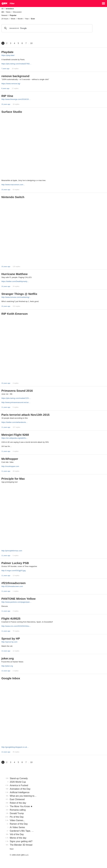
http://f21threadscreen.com (12, 586)
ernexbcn (10, 9)
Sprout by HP (11, 639)
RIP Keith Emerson (15, 314)
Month (20, 19)
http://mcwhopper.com (10, 466)
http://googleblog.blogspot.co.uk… (15, 747)
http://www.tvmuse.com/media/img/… (16, 297)
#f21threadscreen (14, 583)
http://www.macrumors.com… (13, 185)
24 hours (5, 19)
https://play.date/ (8, 55)
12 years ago (6, 651)
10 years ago (6, 104)
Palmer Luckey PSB (15, 563)
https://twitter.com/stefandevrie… (15, 422)
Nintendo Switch (13, 197)
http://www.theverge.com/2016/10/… (16, 99)
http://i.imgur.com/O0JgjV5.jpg (13, 571)
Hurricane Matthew (14, 274)
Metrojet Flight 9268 (15, 435)
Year (27, 19)
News (8, 12)
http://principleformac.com (12, 551)
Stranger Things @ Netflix (19, 294)
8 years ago (5, 88)
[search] (47, 28)
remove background (15, 76)
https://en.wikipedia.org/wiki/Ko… (15, 438)
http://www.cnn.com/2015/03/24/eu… (16, 626)
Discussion (17, 12)
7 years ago (5, 69)
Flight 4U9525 (11, 619)
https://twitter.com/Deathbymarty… (15, 281)
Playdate (7, 52)
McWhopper (10, 459)
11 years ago (6, 407)
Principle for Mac (13, 479)
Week (13, 19)
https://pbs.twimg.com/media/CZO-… (16, 398)
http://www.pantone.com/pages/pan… (16, 602)
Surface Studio (12, 112)
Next (12, 849)
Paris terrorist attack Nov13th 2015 (25, 415)
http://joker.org (7, 666)
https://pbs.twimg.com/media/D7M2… (16, 64)
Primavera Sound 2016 (17, 391)
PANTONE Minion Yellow (18, 599)
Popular (13, 15)
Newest (4, 15)
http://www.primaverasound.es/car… (16, 402)
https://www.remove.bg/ (11, 84)
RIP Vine (7, 96)
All (2, 9)
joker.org (8, 658)
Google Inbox (11, 678)
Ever (33, 19)
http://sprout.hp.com (9, 642)
